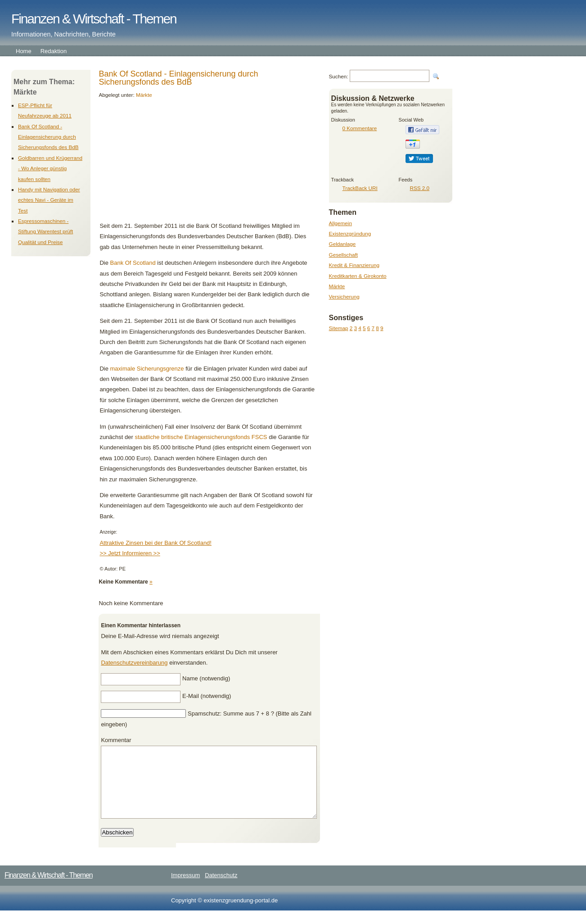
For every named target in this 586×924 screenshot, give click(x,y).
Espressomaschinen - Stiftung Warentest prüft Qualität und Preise (45, 231)
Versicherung (344, 297)
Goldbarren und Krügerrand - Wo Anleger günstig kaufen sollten (50, 168)
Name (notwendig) (206, 678)
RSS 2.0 (420, 188)
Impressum (185, 889)
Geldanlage (343, 244)
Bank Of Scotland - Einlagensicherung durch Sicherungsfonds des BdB (48, 137)
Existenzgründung (350, 233)
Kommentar (116, 740)
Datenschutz (221, 889)
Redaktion (54, 51)
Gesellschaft (343, 255)
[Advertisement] (161, 164)
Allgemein (340, 223)
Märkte (337, 286)
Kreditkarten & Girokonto (358, 276)
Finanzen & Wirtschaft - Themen (94, 19)
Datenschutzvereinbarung (134, 663)
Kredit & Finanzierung (354, 265)
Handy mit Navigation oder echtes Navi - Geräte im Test (49, 200)
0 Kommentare (360, 128)
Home (24, 51)
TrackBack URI (360, 188)
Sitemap (339, 328)
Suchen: (339, 76)
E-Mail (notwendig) (207, 696)
